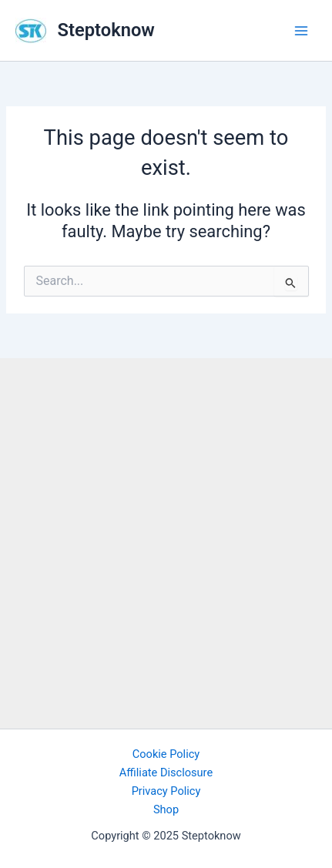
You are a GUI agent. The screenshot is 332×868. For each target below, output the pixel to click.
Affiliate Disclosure (166, 772)
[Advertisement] (166, 540)
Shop (166, 809)
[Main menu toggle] (301, 30)
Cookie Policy (166, 754)
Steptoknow (106, 30)
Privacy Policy (166, 791)
